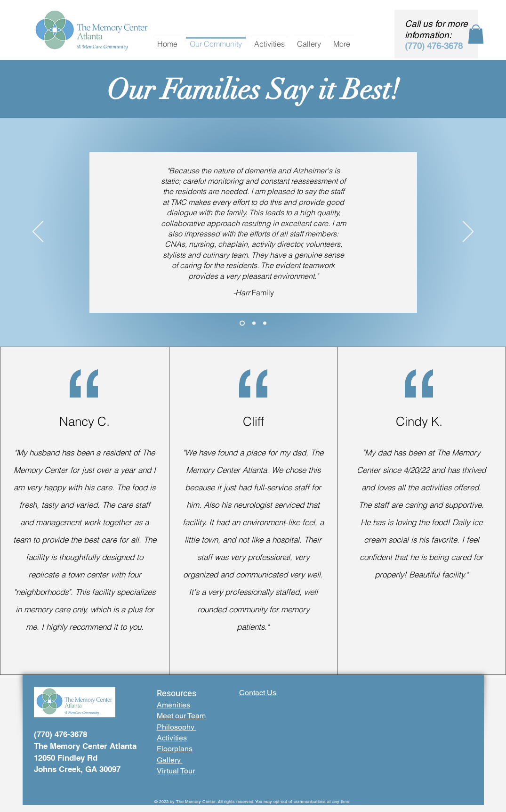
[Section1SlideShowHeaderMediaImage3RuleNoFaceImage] (254, 323)
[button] (476, 34)
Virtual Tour (176, 771)
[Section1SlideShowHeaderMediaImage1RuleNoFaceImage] (265, 323)
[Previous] (38, 232)
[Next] (468, 232)
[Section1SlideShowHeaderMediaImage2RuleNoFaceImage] (242, 323)
